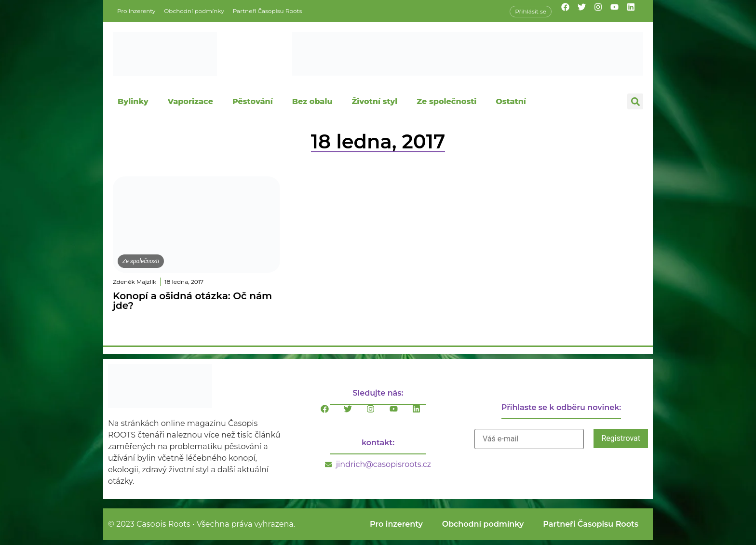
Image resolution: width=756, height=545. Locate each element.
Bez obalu (312, 101)
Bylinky (133, 101)
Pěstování (253, 101)
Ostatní (511, 101)
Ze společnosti (446, 101)
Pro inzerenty (136, 11)
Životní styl (374, 101)
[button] (635, 101)
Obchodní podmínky (194, 11)
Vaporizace (190, 101)
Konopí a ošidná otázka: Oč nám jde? (192, 301)
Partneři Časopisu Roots (268, 11)
